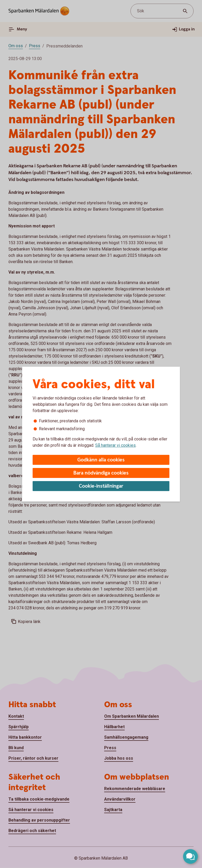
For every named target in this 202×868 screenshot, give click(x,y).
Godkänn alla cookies (101, 460)
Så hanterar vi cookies (115, 445)
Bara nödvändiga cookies (101, 473)
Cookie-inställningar (101, 486)
